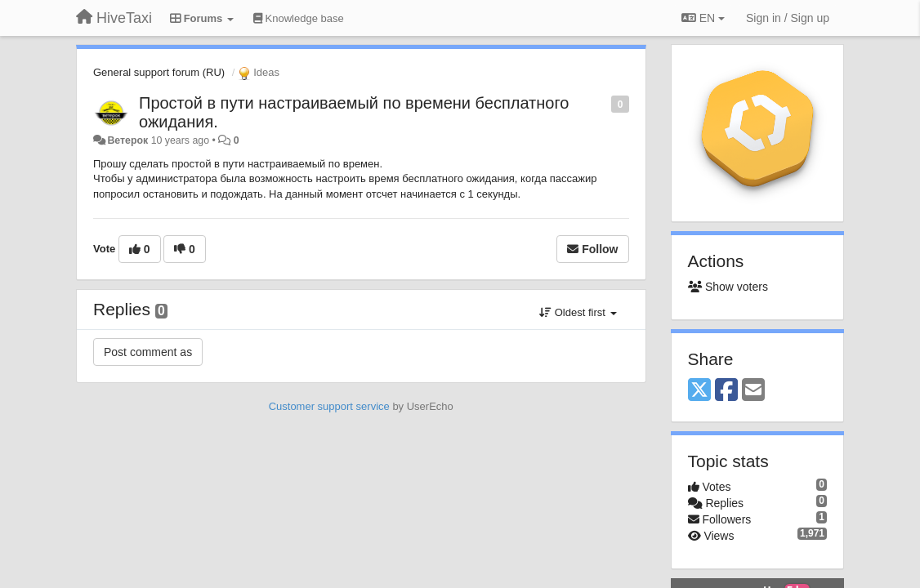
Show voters (728, 287)
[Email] (753, 391)
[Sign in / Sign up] (788, 18)
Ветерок (127, 140)
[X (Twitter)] (699, 391)
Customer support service (329, 406)
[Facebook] (726, 391)
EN (703, 18)
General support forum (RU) (159, 72)
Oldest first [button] (578, 312)
